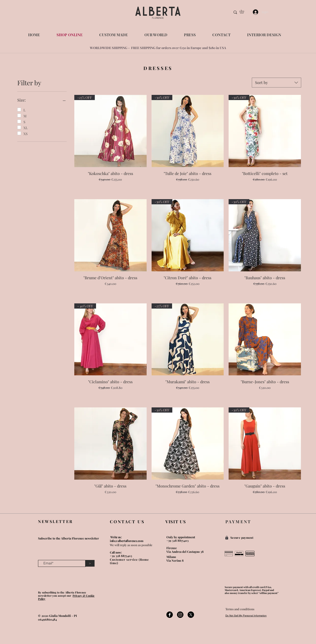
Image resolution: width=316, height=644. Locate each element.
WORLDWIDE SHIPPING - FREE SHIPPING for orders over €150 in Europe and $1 (151, 48)
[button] (244, 11)
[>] (90, 563)
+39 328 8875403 (121, 556)
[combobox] (276, 83)
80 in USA (219, 48)
